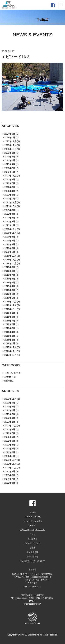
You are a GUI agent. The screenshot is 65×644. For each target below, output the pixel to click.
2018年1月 (10, 343)
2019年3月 (10, 290)
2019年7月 (10, 275)
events (8, 377)
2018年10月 (10, 309)
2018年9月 (10, 313)
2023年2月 (10, 168)
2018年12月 (10, 302)
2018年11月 (10, 305)
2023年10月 (10, 149)
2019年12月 (10, 256)
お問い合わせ (32, 557)
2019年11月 (10, 260)
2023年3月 (10, 418)
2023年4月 (10, 164)
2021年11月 (10, 202)
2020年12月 (10, 229)
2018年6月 (10, 324)
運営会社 (32, 570)
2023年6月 (10, 157)
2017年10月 (10, 355)
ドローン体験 (11, 373)
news (7, 381)
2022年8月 (10, 179)
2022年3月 (10, 449)
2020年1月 (10, 252)
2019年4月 (10, 286)
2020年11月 (10, 233)
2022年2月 (10, 195)
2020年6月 (10, 237)
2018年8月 (10, 317)
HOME (32, 512)
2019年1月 (10, 298)
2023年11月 (10, 145)
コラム (32, 535)
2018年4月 (10, 332)
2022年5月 (10, 441)
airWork (32, 526)
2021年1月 (10, 225)
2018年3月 (10, 336)
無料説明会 (32, 539)
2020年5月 (10, 241)
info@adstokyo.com (32, 604)
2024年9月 (10, 134)
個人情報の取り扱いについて (32, 561)
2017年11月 (10, 351)
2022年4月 (10, 191)
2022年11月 (10, 176)
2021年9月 (10, 471)
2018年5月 (10, 328)
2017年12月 (10, 347)
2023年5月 (10, 160)
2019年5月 (10, 283)
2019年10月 (10, 263)
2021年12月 (10, 460)
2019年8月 (10, 271)
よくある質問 (32, 552)
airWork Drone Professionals (33, 530)
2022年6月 (10, 187)
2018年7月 (10, 321)
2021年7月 (10, 479)
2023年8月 (10, 407)
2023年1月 (10, 172)
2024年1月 (10, 137)
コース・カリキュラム (32, 521)
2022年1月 (10, 199)
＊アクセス (32, 583)
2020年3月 (10, 248)
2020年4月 (10, 244)
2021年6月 (10, 214)
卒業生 (32, 548)
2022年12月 (10, 426)
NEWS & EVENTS (33, 517)
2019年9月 (10, 267)
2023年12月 (10, 141)
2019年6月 (10, 279)
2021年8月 (10, 210)
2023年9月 (10, 153)
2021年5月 (10, 218)
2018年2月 (10, 340)
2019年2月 (10, 294)
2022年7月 (10, 183)
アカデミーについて (32, 543)
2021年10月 (10, 206)
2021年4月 (10, 221)
